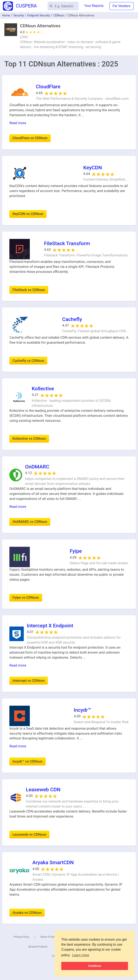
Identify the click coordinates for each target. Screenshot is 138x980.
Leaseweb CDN (43, 790)
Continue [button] (95, 966)
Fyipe (76, 551)
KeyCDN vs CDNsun (28, 214)
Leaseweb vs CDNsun (29, 834)
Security (19, 15)
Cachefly (72, 319)
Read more (18, 123)
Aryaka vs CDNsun (27, 913)
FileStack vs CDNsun (29, 290)
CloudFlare (48, 87)
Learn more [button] (81, 955)
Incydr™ (82, 710)
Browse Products (38, 947)
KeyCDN (93, 168)
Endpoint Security (39, 15)
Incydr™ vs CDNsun (28, 761)
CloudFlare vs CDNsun (30, 138)
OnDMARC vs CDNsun (30, 522)
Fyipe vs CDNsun (26, 597)
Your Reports (94, 6)
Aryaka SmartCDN (53, 862)
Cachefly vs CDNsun (28, 361)
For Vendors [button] (122, 6)
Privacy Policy (21, 937)
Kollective (43, 389)
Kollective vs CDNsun (29, 438)
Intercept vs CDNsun (29, 680)
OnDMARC (37, 467)
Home (6, 15)
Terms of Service (49, 937)
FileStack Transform (67, 243)
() (24, 37)
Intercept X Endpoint (50, 626)
